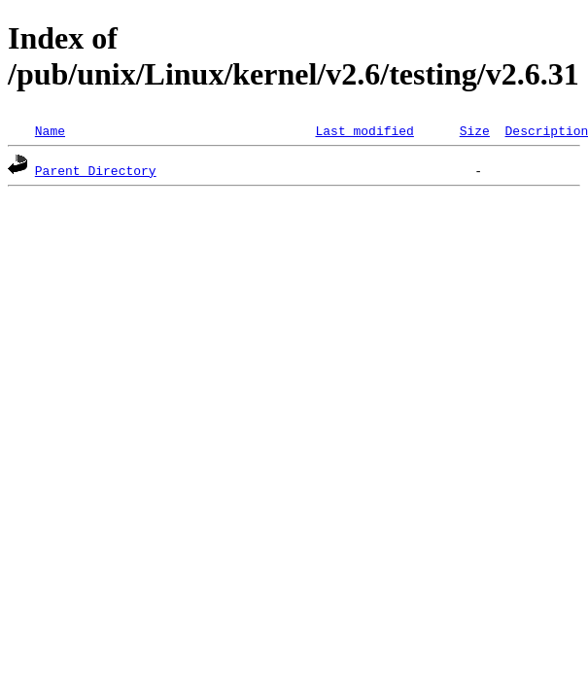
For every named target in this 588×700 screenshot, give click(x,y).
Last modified (364, 130)
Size (475, 130)
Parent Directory (96, 170)
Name (50, 130)
